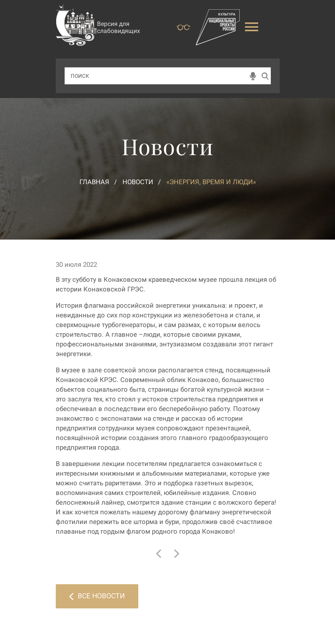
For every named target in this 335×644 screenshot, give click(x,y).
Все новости (97, 596)
